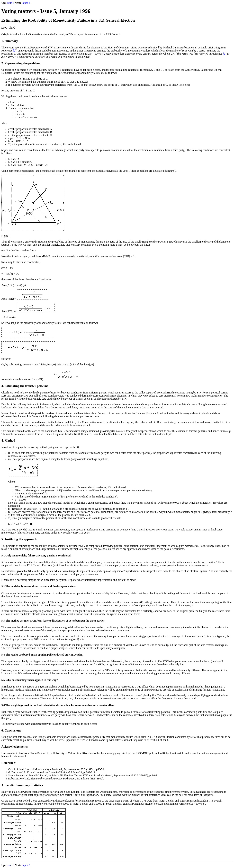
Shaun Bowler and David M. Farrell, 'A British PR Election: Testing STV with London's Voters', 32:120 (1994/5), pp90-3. (83, 775)
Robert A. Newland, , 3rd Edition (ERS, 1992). (56, 779)
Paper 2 (26, 3)
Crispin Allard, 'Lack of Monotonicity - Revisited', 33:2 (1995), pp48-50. (56, 769)
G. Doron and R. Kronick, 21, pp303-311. (52, 772)
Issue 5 (11, 3)
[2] (15, 51)
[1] (225, 54)
